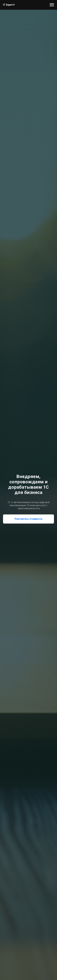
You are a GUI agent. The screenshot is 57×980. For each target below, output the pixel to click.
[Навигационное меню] (52, 5)
